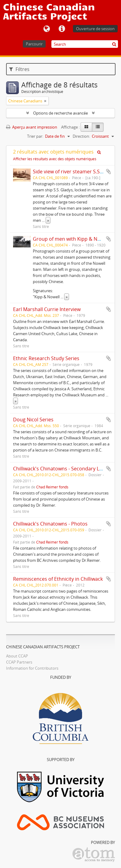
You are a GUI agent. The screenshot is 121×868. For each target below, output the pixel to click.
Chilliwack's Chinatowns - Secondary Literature (66, 469)
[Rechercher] (114, 44)
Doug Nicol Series (33, 420)
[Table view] (98, 127)
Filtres (19, 69)
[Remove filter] (45, 101)
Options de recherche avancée (60, 113)
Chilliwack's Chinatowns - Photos (50, 524)
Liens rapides (62, 29)
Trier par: (35, 136)
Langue (47, 29)
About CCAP (17, 656)
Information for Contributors (32, 668)
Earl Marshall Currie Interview (47, 309)
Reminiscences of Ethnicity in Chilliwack (58, 579)
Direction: (81, 136)
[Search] (85, 44)
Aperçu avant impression (32, 127)
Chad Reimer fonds (52, 487)
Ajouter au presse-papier (109, 172)
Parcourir (34, 44)
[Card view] (86, 127)
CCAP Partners (19, 662)
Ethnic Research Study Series (46, 358)
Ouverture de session (95, 29)
